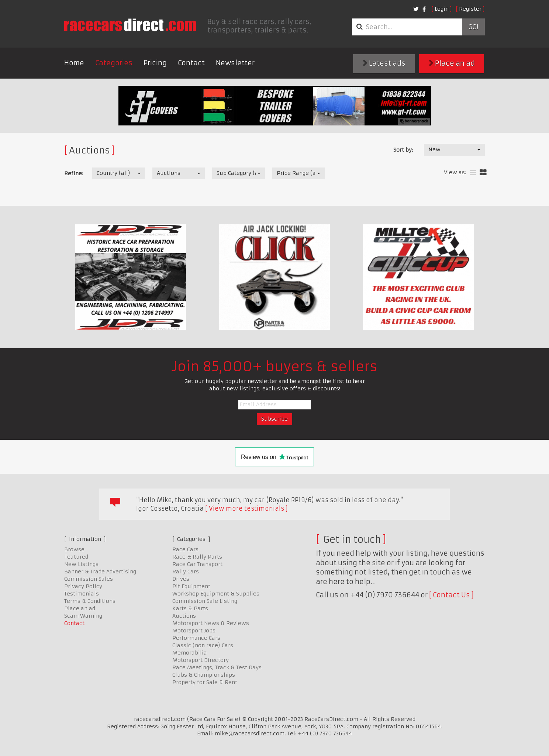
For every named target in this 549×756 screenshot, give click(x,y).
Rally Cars (186, 572)
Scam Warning (83, 616)
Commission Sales (89, 579)
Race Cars (185, 549)
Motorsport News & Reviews (211, 623)
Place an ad (452, 63)
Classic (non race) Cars (203, 645)
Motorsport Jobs (194, 631)
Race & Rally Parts (197, 557)
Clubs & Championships (204, 675)
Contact (191, 63)
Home (74, 63)
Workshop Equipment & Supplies (216, 594)
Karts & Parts (190, 608)
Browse (74, 549)
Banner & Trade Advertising (100, 572)
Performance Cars (196, 638)
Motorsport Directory (201, 660)
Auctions (184, 616)
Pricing (155, 63)
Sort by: (403, 150)
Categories (114, 63)
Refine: (74, 173)
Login (442, 9)
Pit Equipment (191, 586)
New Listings (81, 564)
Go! (473, 27)
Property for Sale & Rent (205, 682)
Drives (181, 579)
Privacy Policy (83, 586)
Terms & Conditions (90, 601)
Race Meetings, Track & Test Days (217, 667)
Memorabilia (190, 653)
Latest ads (384, 63)
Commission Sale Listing (205, 601)
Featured (76, 557)
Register (470, 9)
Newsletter (235, 63)
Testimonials (82, 594)
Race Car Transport (197, 564)
